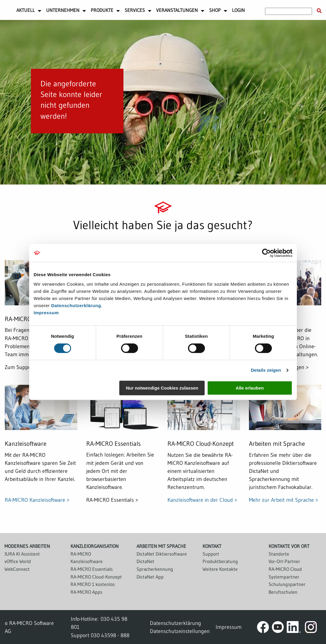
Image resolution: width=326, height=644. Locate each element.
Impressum (46, 313)
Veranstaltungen (177, 10)
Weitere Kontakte (220, 569)
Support (211, 554)
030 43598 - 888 (110, 635)
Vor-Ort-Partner (284, 561)
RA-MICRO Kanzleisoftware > (37, 500)
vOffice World (18, 561)
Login (238, 10)
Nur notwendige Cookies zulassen (162, 388)
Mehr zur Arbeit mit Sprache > (284, 500)
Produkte (102, 10)
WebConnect (17, 569)
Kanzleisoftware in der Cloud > (202, 500)
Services (135, 10)
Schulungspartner (287, 584)
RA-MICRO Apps (86, 592)
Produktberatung (220, 561)
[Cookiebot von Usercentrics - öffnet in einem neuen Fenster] (266, 253)
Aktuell (26, 10)
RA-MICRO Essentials (92, 569)
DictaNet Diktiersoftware (162, 554)
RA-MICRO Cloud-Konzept (96, 577)
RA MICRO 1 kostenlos (93, 584)
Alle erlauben (250, 388)
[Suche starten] (319, 11)
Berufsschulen (283, 592)
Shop (215, 10)
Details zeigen (266, 370)
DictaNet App (150, 577)
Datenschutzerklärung (76, 305)
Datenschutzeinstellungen (180, 631)
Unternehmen (63, 10)
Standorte (279, 554)
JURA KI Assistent (22, 554)
